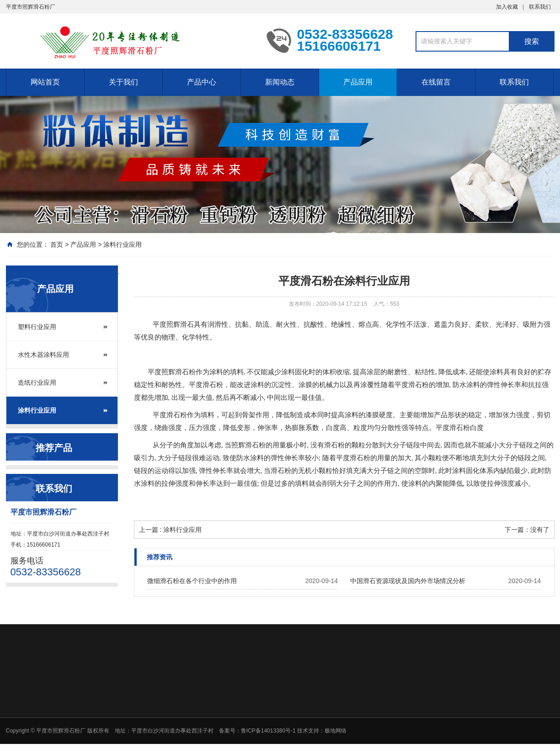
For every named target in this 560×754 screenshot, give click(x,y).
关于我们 (123, 82)
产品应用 (358, 82)
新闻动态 (280, 82)
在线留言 (436, 82)
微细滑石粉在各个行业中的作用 (192, 581)
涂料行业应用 (123, 244)
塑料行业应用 (37, 327)
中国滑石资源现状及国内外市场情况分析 (408, 581)
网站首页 (45, 82)
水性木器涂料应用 (43, 355)
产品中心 (202, 82)
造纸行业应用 (37, 382)
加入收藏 (507, 7)
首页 (57, 244)
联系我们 (540, 7)
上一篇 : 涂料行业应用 (171, 530)
